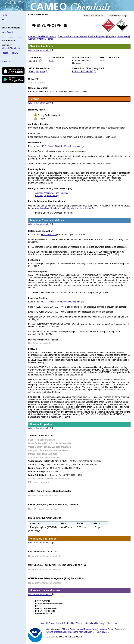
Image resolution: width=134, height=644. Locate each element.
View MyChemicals (11, 48)
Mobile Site (7, 62)
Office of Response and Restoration (78, 629)
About (44, 623)
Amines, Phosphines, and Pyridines (52, 193)
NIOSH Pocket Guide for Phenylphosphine (61, 146)
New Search (7, 32)
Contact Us (69, 623)
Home (5, 15)
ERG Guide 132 (48, 235)
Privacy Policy (55, 623)
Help (4, 20)
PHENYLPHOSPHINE (83, 71)
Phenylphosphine (37, 71)
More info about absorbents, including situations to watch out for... (65, 208)
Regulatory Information (118, 36)
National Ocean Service (111, 629)
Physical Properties (97, 36)
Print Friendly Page (118, 16)
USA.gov (101, 632)
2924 (51, 61)
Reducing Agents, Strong (47, 196)
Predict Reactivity (10, 53)
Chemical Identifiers (37, 36)
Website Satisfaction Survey (89, 623)
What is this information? (40, 50)
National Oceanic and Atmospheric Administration (69, 632)
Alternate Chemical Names (41, 39)
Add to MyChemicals (94, 16)
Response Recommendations (72, 36)
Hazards (52, 36)
